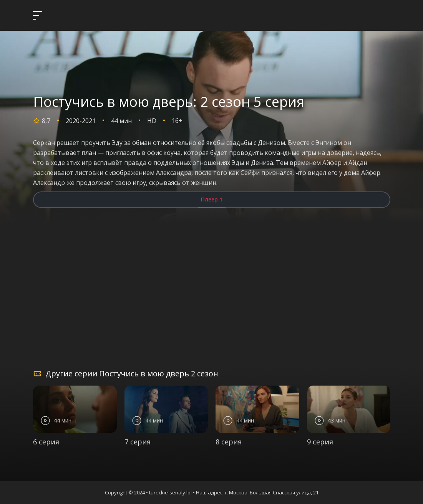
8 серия (229, 442)
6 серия (46, 442)
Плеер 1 (212, 199)
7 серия (138, 442)
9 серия (320, 442)
